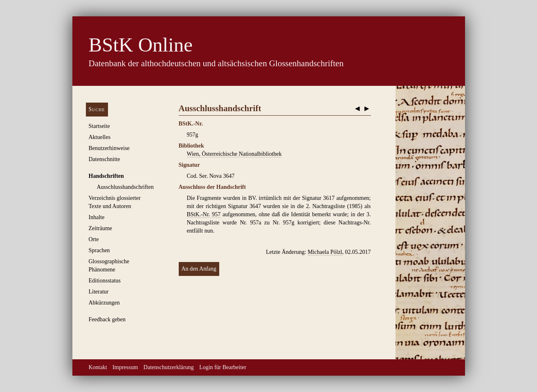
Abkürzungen (104, 303)
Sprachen (99, 250)
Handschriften (106, 176)
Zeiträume (101, 228)
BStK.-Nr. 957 (204, 214)
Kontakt (98, 367)
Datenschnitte (104, 159)
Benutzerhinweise (109, 148)
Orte (94, 239)
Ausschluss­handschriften (125, 187)
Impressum (125, 367)
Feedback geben (107, 319)
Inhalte (97, 217)
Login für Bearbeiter (223, 367)
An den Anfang (199, 269)
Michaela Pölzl (325, 252)
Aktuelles (100, 137)
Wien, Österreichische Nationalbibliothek (234, 154)
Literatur (99, 292)
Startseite (99, 126)
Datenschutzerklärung (169, 367)
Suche (97, 109)
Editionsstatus (105, 281)
